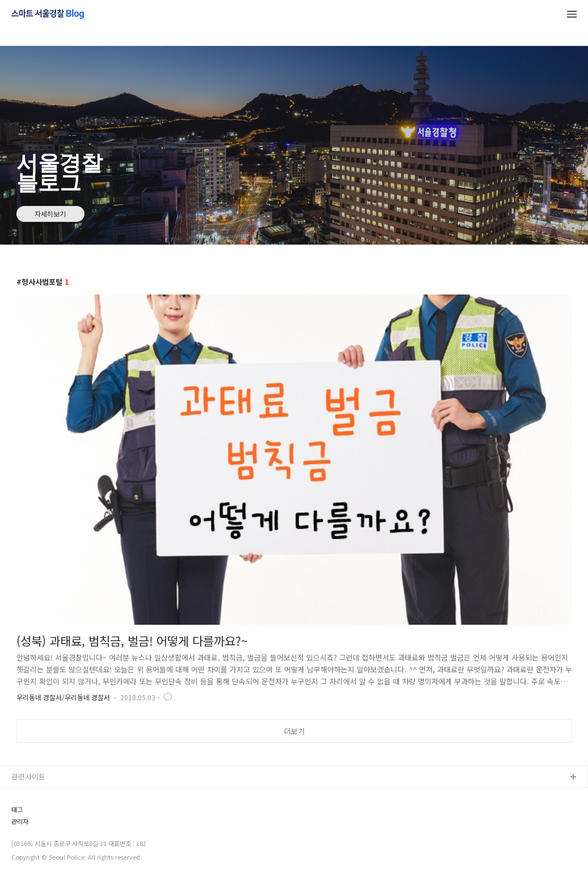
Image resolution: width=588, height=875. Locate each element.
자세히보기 (50, 214)
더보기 (294, 731)
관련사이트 (28, 777)
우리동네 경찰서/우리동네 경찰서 (63, 697)
